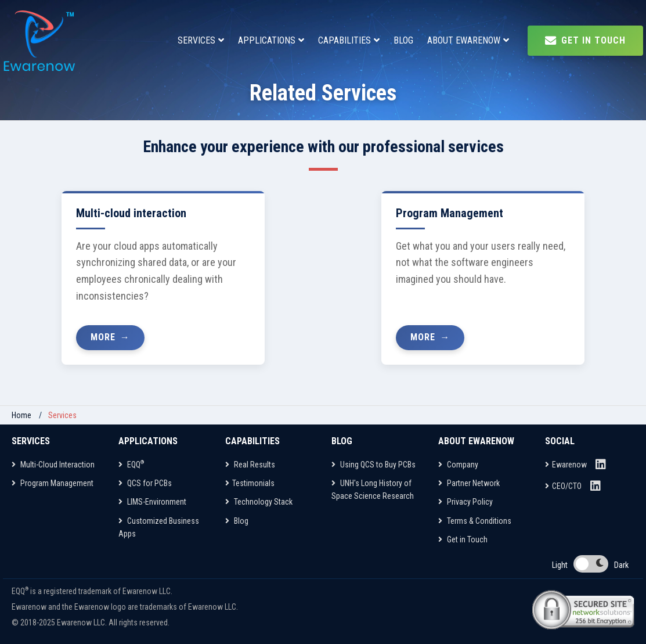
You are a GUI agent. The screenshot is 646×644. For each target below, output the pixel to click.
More (103, 337)
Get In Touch (585, 41)
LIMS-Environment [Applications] (152, 502)
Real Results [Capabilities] (250, 465)
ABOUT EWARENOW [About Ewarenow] (464, 40)
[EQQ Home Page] (40, 41)
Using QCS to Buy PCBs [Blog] (373, 465)
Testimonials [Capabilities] (250, 483)
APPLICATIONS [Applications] (267, 40)
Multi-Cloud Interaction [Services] (53, 465)
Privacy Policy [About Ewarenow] (465, 502)
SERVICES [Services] (196, 40)
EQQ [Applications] (131, 465)
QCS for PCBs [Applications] (145, 483)
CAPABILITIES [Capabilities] (344, 40)
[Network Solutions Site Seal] (583, 610)
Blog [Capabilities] (237, 521)
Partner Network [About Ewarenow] (469, 483)
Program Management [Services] (53, 483)
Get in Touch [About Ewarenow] (463, 539)
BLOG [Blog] (403, 40)
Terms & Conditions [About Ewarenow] (475, 521)
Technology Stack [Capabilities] (259, 502)
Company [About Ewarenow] (458, 465)
